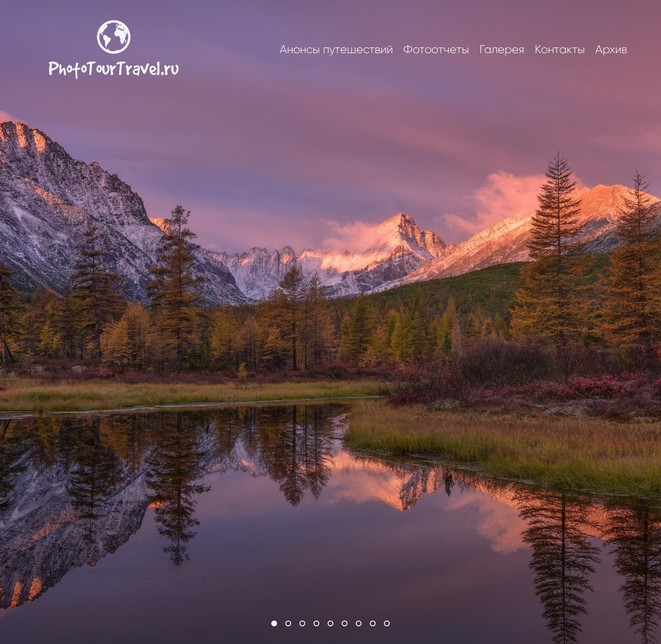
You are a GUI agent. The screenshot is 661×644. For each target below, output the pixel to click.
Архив (611, 50)
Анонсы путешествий (336, 50)
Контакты (560, 50)
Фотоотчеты (436, 50)
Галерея (502, 50)
